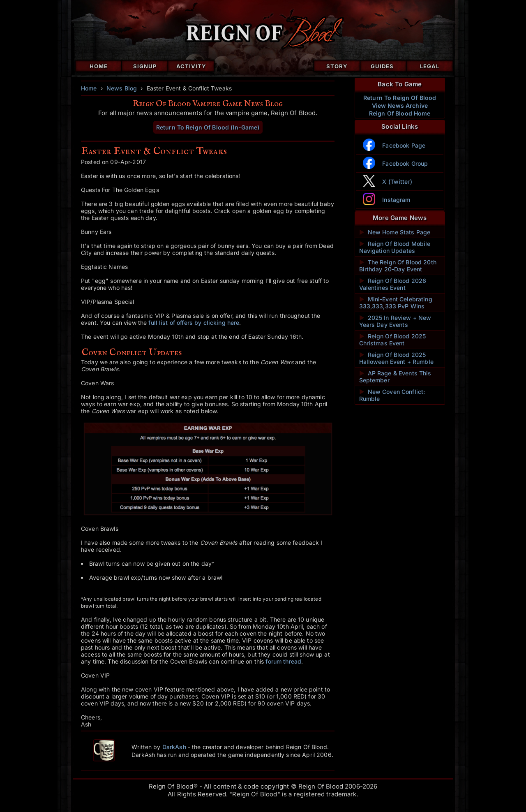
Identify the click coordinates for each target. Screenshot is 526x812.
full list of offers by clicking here (194, 323)
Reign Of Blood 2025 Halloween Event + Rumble (396, 358)
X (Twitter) (397, 182)
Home (99, 66)
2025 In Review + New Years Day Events (395, 321)
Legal (430, 66)
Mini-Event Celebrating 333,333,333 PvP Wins (396, 303)
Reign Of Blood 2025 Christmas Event (393, 340)
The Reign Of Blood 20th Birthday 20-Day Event (398, 266)
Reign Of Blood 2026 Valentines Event (393, 284)
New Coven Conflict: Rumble (392, 395)
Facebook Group (405, 163)
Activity (191, 66)
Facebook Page (404, 145)
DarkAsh (174, 747)
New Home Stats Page (395, 232)
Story (337, 66)
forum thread (283, 661)
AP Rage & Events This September (395, 377)
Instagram (396, 200)
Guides (382, 66)
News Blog (122, 88)
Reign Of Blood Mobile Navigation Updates (395, 247)
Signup (145, 66)
